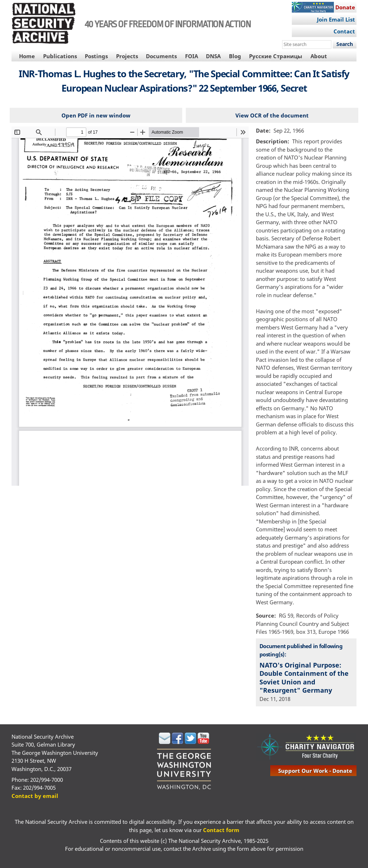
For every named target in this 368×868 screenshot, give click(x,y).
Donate (345, 7)
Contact (344, 31)
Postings (96, 56)
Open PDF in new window (96, 115)
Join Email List (336, 19)
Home (27, 56)
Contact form (221, 830)
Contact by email (35, 796)
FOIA (192, 56)
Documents (161, 56)
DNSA (213, 56)
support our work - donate (315, 771)
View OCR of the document (272, 115)
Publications (60, 56)
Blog (235, 56)
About (319, 56)
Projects (127, 56)
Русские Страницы (276, 56)
